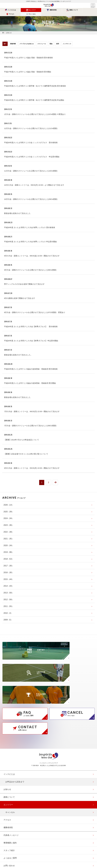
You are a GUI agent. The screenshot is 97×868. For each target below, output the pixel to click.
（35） (9, 535)
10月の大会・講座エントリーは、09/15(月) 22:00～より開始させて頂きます (34, 181)
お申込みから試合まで (15, 727)
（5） (8, 616)
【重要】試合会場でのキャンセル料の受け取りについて (26, 450)
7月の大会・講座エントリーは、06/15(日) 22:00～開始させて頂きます (32, 407)
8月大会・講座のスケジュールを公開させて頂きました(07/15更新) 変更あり (35, 308)
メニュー (93, 5)
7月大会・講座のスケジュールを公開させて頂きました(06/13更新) (30, 421)
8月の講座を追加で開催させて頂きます (20, 294)
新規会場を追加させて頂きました (17, 209)
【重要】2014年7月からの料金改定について (22, 436)
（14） (9, 501)
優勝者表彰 (42, 10)
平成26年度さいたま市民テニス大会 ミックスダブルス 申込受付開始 (32, 153)
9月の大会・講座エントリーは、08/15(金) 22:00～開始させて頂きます (32, 252)
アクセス (74, 10)
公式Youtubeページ (57, 852)
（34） (9, 515)
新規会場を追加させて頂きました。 (18, 351)
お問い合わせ (9, 811)
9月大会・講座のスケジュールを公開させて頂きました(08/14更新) (30, 266)
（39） (9, 508)
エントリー (26, 10)
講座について (58, 10)
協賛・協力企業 (10, 818)
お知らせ (7, 734)
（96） (9, 549)
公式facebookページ (49, 852)
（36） (9, 522)
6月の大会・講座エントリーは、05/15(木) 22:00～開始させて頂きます (32, 464)
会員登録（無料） (11, 834)
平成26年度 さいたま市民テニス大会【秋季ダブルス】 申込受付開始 (31, 337)
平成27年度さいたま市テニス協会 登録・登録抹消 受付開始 (28, 68)
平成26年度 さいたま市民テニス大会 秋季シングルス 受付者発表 (30, 223)
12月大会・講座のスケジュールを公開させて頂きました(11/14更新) (31, 124)
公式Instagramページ (40, 852)
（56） (9, 589)
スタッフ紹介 (9, 795)
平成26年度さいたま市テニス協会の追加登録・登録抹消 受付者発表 (31, 365)
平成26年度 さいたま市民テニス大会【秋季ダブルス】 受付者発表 (31, 322)
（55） (9, 603)
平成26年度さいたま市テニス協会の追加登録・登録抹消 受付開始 (30, 379)
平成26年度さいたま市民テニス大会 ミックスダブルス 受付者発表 (31, 138)
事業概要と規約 (10, 788)
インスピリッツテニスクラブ (49, 5)
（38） (9, 528)
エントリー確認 (10, 841)
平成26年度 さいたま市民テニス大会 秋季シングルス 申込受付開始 (30, 237)
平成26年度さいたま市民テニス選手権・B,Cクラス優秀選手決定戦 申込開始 (34, 96)
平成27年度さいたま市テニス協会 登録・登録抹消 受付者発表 (28, 54)
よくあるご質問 (10, 803)
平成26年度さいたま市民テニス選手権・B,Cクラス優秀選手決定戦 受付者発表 (35, 82)
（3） (8, 609)
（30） (9, 562)
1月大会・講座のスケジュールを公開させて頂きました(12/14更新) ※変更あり (35, 110)
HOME (3, 29)
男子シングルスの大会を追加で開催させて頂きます (24, 280)
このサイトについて (12, 826)
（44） (9, 576)
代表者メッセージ (11, 780)
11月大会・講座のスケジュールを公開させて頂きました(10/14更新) (31, 167)
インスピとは (9, 10)
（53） (9, 555)
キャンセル (90, 10)
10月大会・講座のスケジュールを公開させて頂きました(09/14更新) (31, 195)
